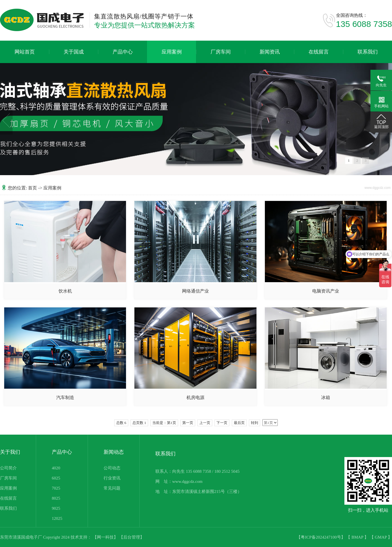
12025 (57, 518)
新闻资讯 (270, 52)
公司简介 (8, 468)
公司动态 (112, 468)
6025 (56, 478)
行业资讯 (112, 478)
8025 (56, 498)
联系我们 (368, 52)
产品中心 (123, 52)
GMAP (381, 537)
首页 (32, 188)
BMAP (358, 537)
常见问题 (112, 488)
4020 (56, 468)
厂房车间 (221, 52)
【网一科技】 (106, 537)
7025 (56, 488)
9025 (56, 508)
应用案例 (172, 52)
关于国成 (74, 52)
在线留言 (319, 52)
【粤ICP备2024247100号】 (321, 537)
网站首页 (25, 52)
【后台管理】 (132, 537)
